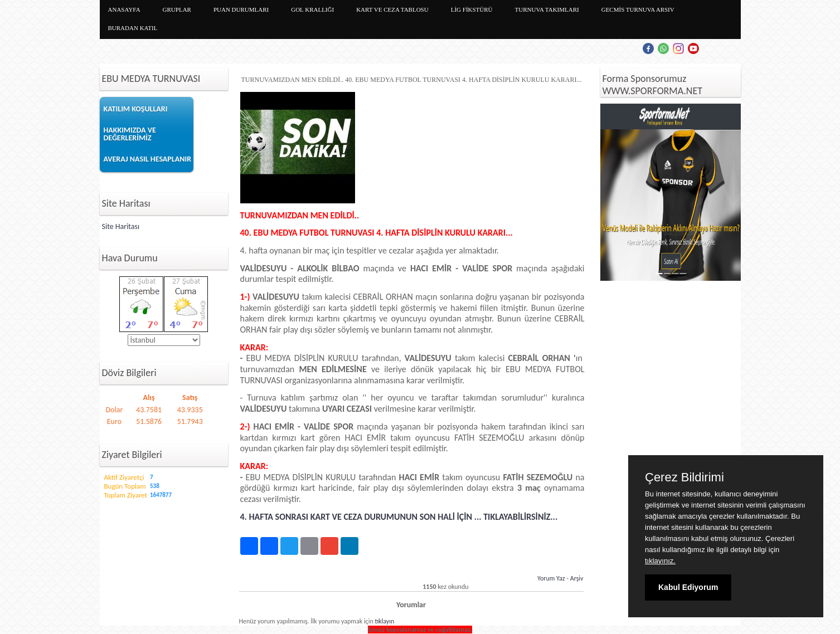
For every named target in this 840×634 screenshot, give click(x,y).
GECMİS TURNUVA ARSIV (638, 9)
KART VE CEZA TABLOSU (392, 9)
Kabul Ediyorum (688, 587)
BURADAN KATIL (133, 28)
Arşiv (577, 578)
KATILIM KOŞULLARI (136, 109)
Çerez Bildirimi (684, 477)
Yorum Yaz (551, 578)
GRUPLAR (177, 9)
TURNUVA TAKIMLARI (547, 9)
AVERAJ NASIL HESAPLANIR (148, 159)
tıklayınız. (660, 561)
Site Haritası (121, 226)
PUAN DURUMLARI (241, 9)
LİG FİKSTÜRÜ (472, 9)
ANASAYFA (124, 9)
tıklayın (384, 621)
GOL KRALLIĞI (312, 9)
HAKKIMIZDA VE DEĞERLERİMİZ (130, 134)
